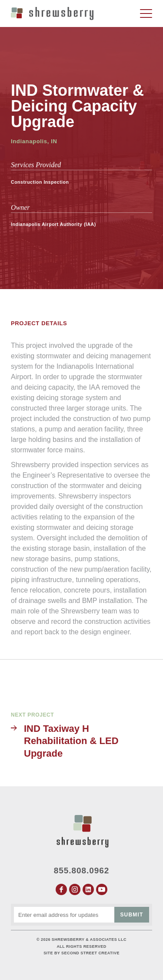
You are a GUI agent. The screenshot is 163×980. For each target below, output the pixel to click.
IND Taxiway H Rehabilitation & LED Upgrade (71, 741)
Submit (131, 915)
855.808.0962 (82, 871)
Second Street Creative (90, 953)
